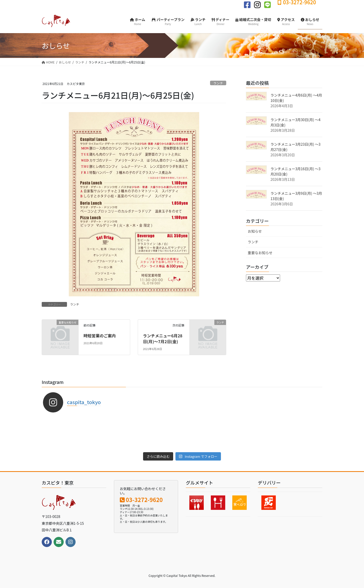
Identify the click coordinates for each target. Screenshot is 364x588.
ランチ (218, 83)
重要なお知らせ (260, 253)
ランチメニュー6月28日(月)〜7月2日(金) (163, 338)
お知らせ (255, 231)
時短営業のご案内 (100, 336)
